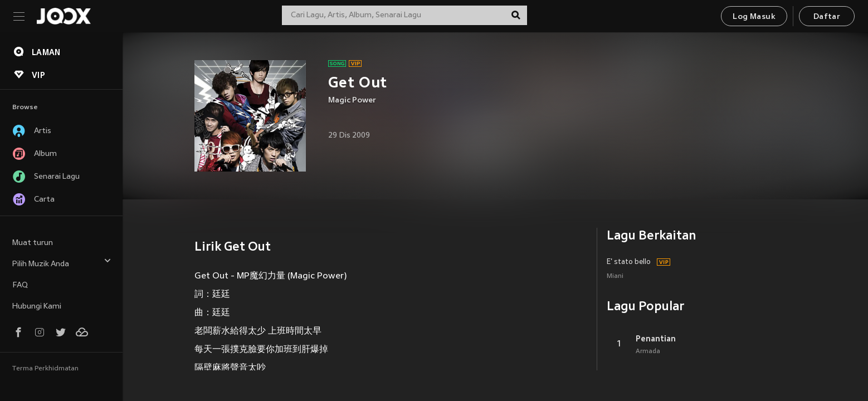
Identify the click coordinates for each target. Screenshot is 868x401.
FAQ (20, 285)
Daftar (827, 17)
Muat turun (33, 243)
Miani (615, 277)
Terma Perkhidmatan (45, 369)
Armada (648, 351)
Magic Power (352, 101)
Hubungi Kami (37, 307)
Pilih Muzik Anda (62, 263)
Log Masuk (754, 17)
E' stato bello (629, 262)
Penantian (656, 339)
